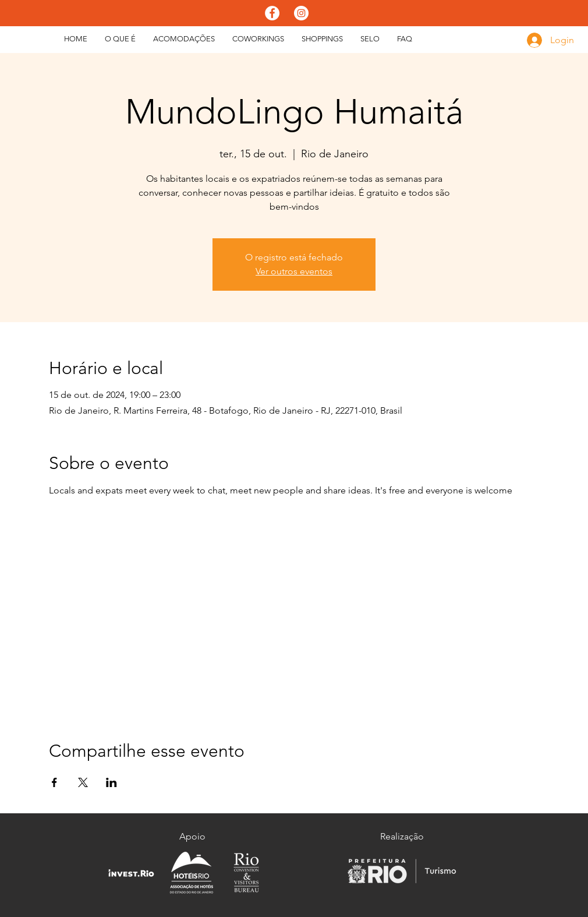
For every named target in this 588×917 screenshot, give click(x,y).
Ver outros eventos (294, 271)
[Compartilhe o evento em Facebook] (54, 782)
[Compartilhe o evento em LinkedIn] (111, 782)
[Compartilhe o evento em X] (83, 782)
